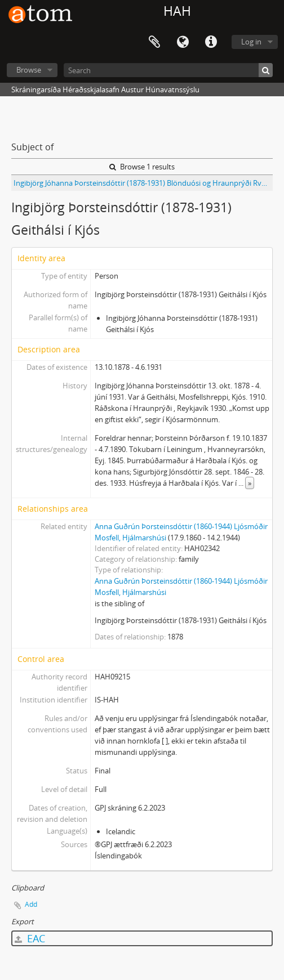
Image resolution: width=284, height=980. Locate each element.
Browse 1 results (142, 167)
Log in (251, 42)
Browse (29, 70)
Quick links (211, 42)
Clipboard (154, 42)
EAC (30, 938)
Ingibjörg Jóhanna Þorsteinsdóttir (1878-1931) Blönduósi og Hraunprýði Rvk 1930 (143, 183)
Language (183, 42)
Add (31, 904)
